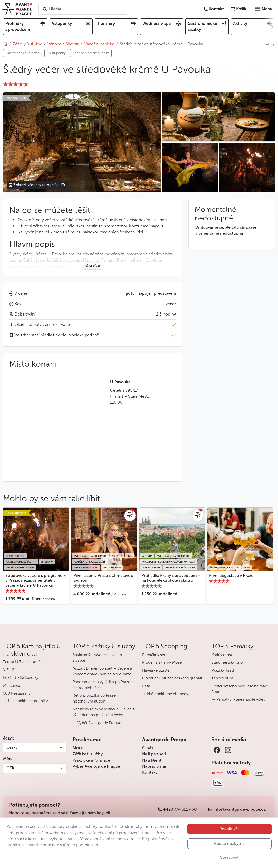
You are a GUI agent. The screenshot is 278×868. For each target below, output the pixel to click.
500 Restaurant (17, 693)
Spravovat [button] (229, 857)
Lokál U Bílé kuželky (21, 678)
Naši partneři (154, 754)
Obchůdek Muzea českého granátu (173, 678)
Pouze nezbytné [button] (229, 844)
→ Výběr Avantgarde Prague (97, 723)
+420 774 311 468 (177, 809)
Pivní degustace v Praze (231, 575)
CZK (10, 768)
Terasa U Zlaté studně (22, 662)
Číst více (93, 266)
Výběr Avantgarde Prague (96, 766)
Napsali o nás (154, 766)
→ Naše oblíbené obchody (165, 694)
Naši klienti (152, 760)
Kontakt (150, 772)
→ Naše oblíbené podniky (26, 701)
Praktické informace (91, 760)
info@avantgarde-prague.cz (237, 809)
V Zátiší (9, 670)
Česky (12, 747)
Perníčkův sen (154, 655)
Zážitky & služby (88, 754)
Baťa (146, 686)
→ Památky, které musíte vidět (238, 699)
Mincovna (12, 686)
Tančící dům (222, 678)
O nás (148, 748)
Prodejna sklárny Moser (162, 662)
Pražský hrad (223, 670)
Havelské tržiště (156, 670)
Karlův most (222, 655)
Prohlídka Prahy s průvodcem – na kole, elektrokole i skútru (171, 578)
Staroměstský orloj (228, 662)
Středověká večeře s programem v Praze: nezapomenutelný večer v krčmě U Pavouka (36, 580)
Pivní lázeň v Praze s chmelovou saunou (103, 578)
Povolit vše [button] (230, 829)
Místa (78, 748)
